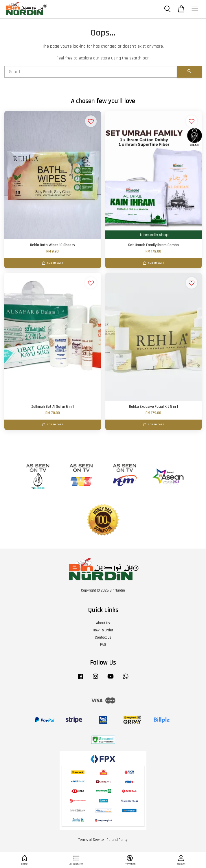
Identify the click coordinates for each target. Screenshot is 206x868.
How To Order (103, 630)
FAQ (103, 645)
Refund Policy (117, 840)
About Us (103, 623)
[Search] (91, 72)
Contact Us (103, 637)
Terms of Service (91, 840)
